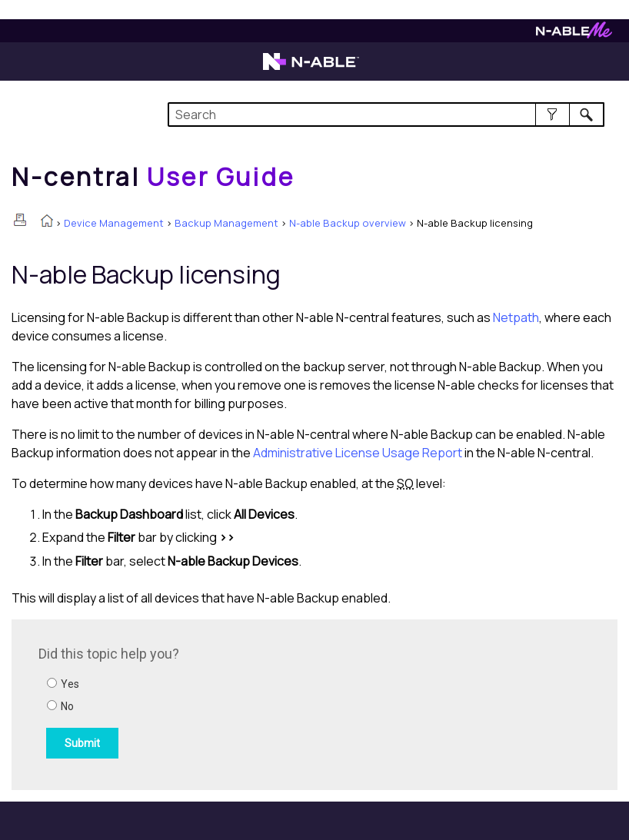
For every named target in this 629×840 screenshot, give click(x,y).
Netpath (516, 317)
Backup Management (226, 223)
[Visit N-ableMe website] (574, 34)
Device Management (114, 223)
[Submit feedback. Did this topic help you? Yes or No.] (246, 702)
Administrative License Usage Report (358, 453)
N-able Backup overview (348, 223)
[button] (552, 115)
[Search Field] (386, 115)
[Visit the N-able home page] (311, 68)
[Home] (153, 177)
